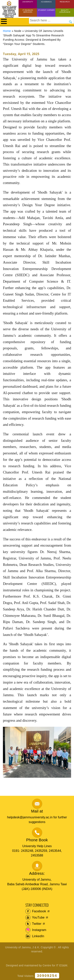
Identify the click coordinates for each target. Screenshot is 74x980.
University (28, 2)
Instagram (36, 930)
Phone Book (37, 840)
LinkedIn (35, 936)
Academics (46, 2)
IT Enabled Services (28, 11)
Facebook (36, 911)
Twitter (33, 924)
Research (65, 2)
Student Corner (46, 10)
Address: (37, 873)
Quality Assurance (65, 11)
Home (7, 31)
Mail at (37, 811)
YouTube (35, 918)
